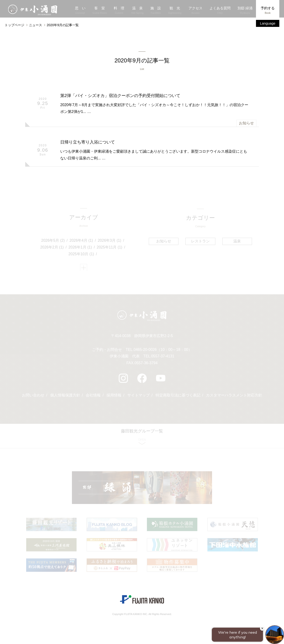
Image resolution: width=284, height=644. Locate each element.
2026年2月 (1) (52, 248)
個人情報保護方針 (65, 398)
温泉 (237, 242)
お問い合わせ (33, 398)
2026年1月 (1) (80, 248)
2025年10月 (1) (81, 255)
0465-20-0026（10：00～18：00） (163, 352)
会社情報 (93, 398)
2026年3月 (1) (110, 242)
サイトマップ (138, 398)
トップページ (14, 25)
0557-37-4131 (163, 359)
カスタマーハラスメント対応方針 (234, 398)
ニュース (35, 25)
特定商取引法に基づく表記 (178, 398)
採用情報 (114, 398)
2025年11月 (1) (110, 248)
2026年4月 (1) (81, 242)
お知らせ (246, 124)
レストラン (200, 242)
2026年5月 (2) (53, 242)
